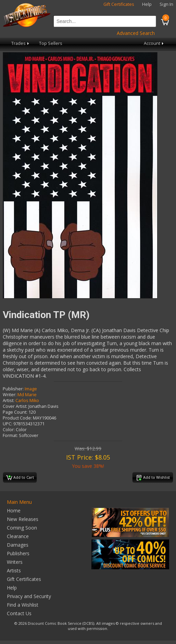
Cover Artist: (15, 406)
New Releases (23, 519)
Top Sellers (51, 43)
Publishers (18, 553)
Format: (10, 435)
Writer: (10, 395)
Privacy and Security (29, 596)
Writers (15, 562)
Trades (21, 43)
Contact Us (19, 613)
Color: (9, 430)
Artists (14, 570)
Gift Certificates (119, 4)
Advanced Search (136, 33)
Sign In (166, 4)
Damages (18, 545)
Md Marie (27, 395)
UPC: (8, 424)
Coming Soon (22, 528)
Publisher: (13, 389)
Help (147, 4)
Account (154, 43)
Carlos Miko (27, 400)
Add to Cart (20, 478)
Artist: (9, 400)
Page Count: (15, 412)
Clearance (18, 536)
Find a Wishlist (23, 605)
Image (31, 389)
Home (14, 511)
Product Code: (17, 418)
